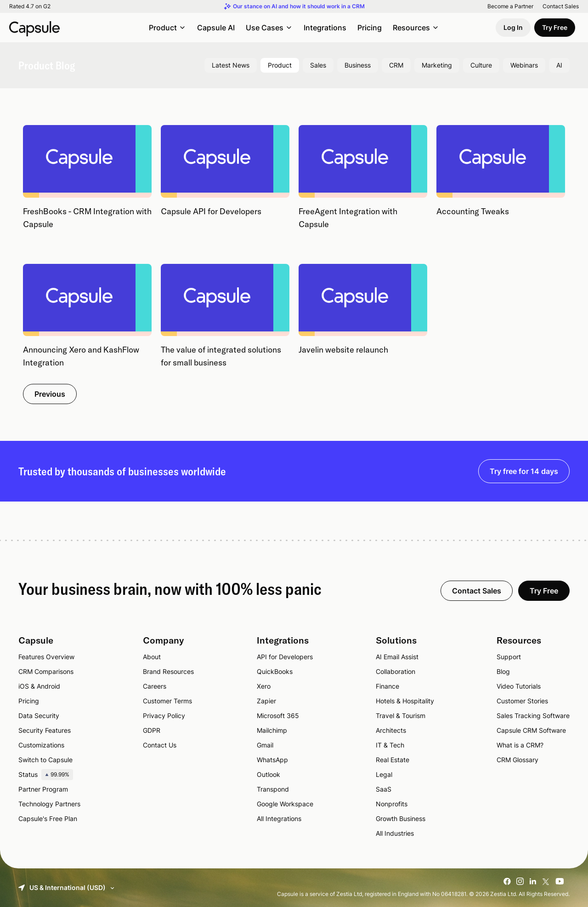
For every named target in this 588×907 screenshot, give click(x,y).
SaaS (384, 789)
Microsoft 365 (278, 716)
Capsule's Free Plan (48, 819)
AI (559, 65)
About (152, 657)
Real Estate (393, 760)
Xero (264, 686)
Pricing (370, 28)
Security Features (45, 730)
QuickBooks (275, 671)
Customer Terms (167, 701)
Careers (155, 686)
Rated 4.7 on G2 (30, 6)
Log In (513, 27)
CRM (396, 65)
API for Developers (285, 657)
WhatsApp (272, 760)
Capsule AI (216, 28)
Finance (387, 686)
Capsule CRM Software (531, 730)
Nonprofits (392, 804)
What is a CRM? (520, 745)
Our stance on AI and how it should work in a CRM (299, 6)
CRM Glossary (517, 760)
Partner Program (43, 789)
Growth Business (401, 819)
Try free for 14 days (524, 471)
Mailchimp (272, 730)
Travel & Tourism (401, 716)
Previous (50, 394)
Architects (391, 730)
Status (46, 775)
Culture (481, 65)
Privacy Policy (164, 716)
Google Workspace (285, 804)
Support (509, 657)
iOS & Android (39, 686)
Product (280, 65)
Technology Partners (49, 804)
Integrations (325, 28)
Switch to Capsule (45, 760)
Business (358, 65)
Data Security (39, 716)
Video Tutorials (519, 686)
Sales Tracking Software (533, 716)
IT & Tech (390, 745)
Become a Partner (510, 6)
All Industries (395, 833)
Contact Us (160, 745)
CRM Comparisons (46, 671)
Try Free (555, 27)
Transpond (273, 789)
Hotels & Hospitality (405, 701)
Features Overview (46, 657)
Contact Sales (561, 6)
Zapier (266, 701)
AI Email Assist (397, 657)
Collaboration (396, 671)
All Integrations (279, 819)
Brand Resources (168, 671)
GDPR (152, 730)
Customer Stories (522, 701)
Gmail (265, 745)
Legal (384, 774)
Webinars (524, 65)
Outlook (269, 774)
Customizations (41, 745)
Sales (318, 65)
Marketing (437, 65)
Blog (503, 671)
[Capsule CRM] (34, 28)
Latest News (231, 65)
